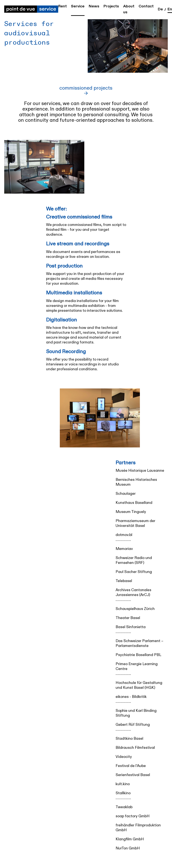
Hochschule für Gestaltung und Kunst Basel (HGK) (139, 685)
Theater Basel (128, 618)
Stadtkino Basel (129, 739)
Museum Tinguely (131, 512)
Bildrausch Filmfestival (135, 748)
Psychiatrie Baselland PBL (138, 655)
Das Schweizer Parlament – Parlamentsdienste (139, 643)
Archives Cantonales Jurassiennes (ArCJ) (133, 592)
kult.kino (123, 784)
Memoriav (124, 549)
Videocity (124, 757)
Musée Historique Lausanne (140, 471)
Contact (146, 6)
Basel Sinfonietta (131, 627)
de (160, 9)
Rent (63, 6)
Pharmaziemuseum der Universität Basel (135, 523)
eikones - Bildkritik (131, 697)
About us (129, 9)
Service (78, 6)
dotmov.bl (124, 535)
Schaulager (126, 494)
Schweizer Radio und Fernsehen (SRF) (134, 560)
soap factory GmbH (133, 816)
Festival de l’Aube (131, 766)
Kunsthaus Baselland (134, 503)
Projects (111, 6)
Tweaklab (124, 807)
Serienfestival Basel (133, 775)
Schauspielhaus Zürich (135, 609)
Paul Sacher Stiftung (134, 572)
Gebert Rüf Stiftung (133, 725)
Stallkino (123, 793)
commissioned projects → (86, 91)
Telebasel (124, 581)
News (94, 6)
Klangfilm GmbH (130, 839)
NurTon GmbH (128, 848)
